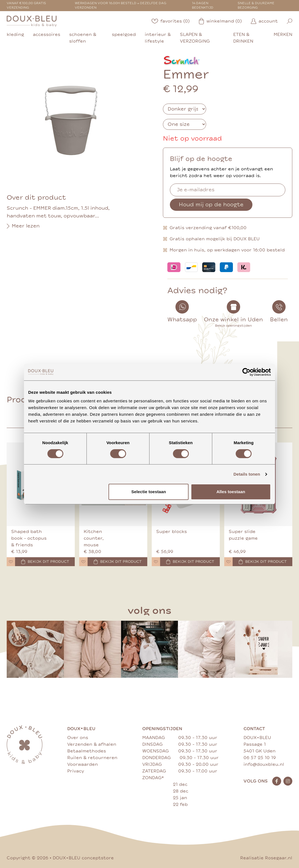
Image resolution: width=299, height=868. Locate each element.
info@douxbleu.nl (264, 764)
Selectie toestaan (149, 492)
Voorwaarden (83, 764)
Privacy (76, 771)
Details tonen (247, 474)
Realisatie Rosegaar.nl (266, 858)
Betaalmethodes (87, 751)
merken (283, 35)
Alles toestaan (231, 492)
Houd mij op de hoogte (211, 205)
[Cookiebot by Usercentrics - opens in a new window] (246, 372)
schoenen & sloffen (83, 38)
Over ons (78, 738)
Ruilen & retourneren (92, 758)
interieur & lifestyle (158, 38)
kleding (15, 35)
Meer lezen (23, 226)
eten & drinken (243, 38)
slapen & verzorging (195, 38)
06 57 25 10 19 (260, 758)
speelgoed (124, 35)
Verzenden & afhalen (92, 744)
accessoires (47, 35)
